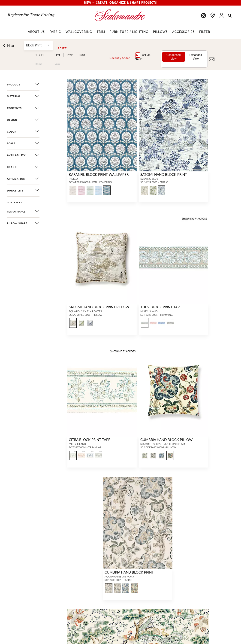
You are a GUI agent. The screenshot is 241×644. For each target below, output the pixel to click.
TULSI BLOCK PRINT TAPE (161, 307)
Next (82, 55)
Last (57, 64)
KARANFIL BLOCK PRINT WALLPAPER (98, 174)
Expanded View (195, 57)
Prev (70, 55)
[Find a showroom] (213, 15)
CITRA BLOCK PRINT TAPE (89, 439)
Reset (62, 48)
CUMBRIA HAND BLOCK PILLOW (166, 439)
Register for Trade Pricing (31, 15)
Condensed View (173, 57)
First (57, 55)
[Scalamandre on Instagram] (203, 16)
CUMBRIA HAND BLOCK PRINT (129, 572)
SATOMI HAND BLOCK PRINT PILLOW (99, 307)
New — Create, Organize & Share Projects (120, 3)
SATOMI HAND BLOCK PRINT (163, 174)
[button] (230, 16)
